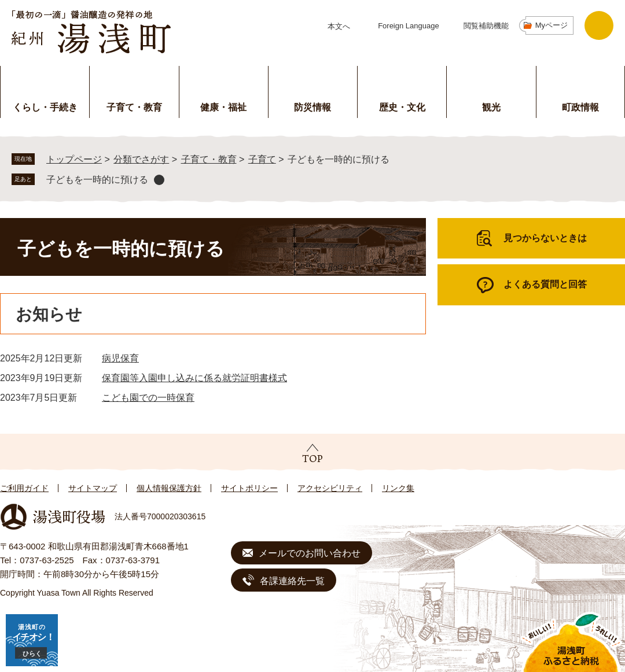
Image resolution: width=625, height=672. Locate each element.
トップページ (74, 159)
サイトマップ (93, 488)
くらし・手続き (45, 107)
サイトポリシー (249, 488)
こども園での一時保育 (148, 398)
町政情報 (580, 107)
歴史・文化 (402, 107)
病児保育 (120, 358)
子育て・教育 (134, 107)
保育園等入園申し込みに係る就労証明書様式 (194, 378)
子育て (262, 159)
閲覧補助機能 (486, 26)
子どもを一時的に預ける (97, 180)
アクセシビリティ (330, 488)
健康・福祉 (223, 107)
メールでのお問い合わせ (310, 553)
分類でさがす (141, 159)
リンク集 (398, 488)
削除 (159, 180)
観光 (491, 107)
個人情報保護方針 (169, 488)
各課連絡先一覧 (292, 581)
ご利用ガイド (24, 488)
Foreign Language (409, 26)
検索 (599, 25)
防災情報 (312, 107)
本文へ (339, 26)
